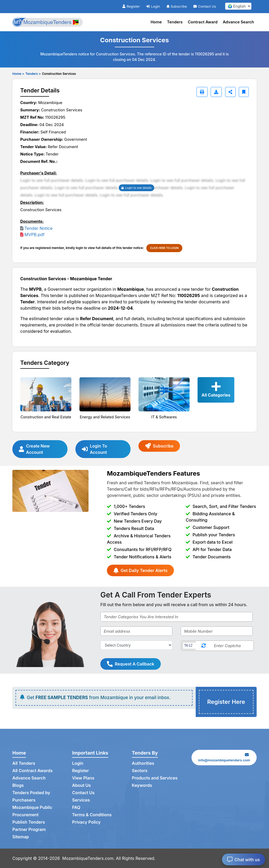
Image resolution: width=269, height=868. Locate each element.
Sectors (140, 771)
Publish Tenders (29, 822)
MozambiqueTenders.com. (89, 858)
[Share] (230, 92)
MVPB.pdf (34, 235)
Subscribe (177, 6)
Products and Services (155, 778)
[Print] (202, 92)
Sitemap (21, 837)
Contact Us (205, 6)
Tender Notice (38, 228)
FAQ (76, 808)
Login (153, 6)
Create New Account (34, 449)
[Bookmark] (244, 92)
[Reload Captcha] (204, 646)
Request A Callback (131, 664)
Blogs (18, 786)
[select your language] (238, 6)
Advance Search (238, 22)
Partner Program (29, 830)
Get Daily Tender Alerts (140, 570)
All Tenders (24, 763)
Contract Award (203, 22)
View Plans (83, 778)
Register (131, 6)
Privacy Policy (86, 822)
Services (81, 800)
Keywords (142, 786)
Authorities (143, 763)
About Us (81, 786)
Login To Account (95, 449)
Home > (18, 74)
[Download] (216, 92)
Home (156, 22)
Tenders (175, 22)
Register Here (226, 702)
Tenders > (33, 74)
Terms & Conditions (92, 815)
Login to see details (136, 188)
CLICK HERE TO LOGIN (164, 248)
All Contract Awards (32, 771)
